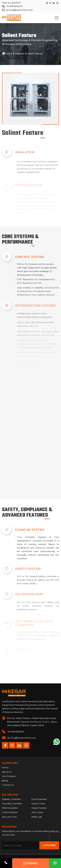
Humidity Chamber (12, 804)
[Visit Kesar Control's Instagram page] (50, 3)
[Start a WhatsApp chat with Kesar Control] (57, 3)
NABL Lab (37, 817)
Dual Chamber (39, 799)
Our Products (9, 776)
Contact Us (8, 785)
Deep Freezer (39, 808)
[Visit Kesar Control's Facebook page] (47, 3)
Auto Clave (37, 812)
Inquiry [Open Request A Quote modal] (30, 863)
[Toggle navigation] (57, 18)
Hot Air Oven (38, 804)
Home (7, 54)
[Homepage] (12, 18)
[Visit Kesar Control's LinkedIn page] (54, 3)
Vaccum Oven (9, 817)
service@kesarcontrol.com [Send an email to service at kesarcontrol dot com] (17, 10)
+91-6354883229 (16, 732)
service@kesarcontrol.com (22, 738)
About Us (7, 772)
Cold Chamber (10, 812)
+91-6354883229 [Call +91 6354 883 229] (12, 6)
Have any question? (12, 3)
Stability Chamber (11, 799)
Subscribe (49, 845)
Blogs (5, 781)
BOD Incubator (10, 808)
